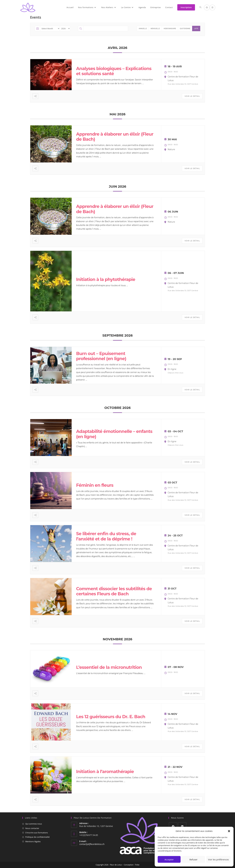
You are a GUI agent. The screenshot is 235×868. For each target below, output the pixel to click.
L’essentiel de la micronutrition (109, 667)
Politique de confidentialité (37, 837)
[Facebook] (173, 826)
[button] (229, 831)
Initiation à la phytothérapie (106, 279)
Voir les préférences (218, 859)
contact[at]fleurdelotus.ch (92, 844)
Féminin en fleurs (95, 485)
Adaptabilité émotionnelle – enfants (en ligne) (114, 434)
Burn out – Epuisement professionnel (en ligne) (101, 356)
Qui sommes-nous (34, 824)
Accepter (169, 859)
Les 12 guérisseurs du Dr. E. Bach (111, 717)
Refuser (193, 859)
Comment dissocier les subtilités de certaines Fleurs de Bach (114, 591)
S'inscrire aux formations (37, 833)
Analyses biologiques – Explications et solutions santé (114, 71)
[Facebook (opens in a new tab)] (207, 7)
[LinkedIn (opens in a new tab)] (212, 7)
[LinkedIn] (182, 826)
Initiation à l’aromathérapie (105, 771)
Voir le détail (192, 96)
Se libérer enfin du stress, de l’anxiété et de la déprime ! (106, 536)
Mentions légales (33, 841)
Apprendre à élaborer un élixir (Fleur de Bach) (115, 137)
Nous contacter (32, 828)
